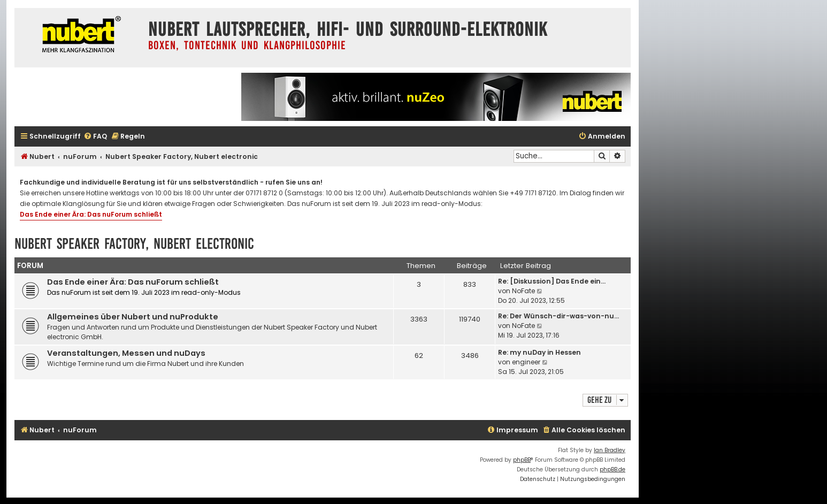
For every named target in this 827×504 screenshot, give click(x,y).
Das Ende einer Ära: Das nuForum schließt (91, 214)
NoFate (523, 291)
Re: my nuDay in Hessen (539, 352)
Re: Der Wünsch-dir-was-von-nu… (558, 316)
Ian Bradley (610, 450)
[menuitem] (95, 137)
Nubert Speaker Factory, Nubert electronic (134, 244)
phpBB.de (612, 469)
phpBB (522, 460)
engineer (526, 362)
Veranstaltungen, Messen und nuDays (126, 353)
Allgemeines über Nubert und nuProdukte (133, 317)
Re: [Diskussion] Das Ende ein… (552, 281)
